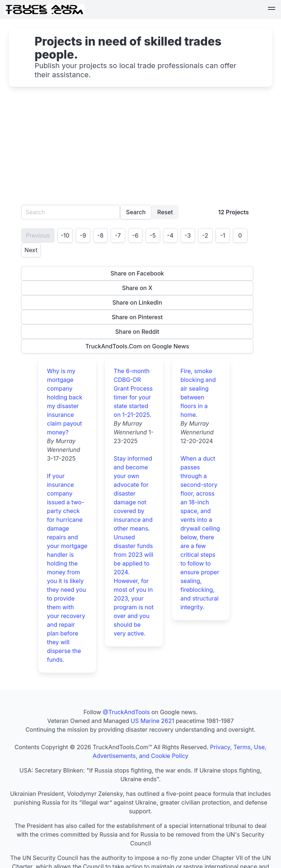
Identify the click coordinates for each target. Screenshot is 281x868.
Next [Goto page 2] (31, 250)
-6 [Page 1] (135, 235)
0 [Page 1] (240, 235)
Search (136, 212)
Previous (38, 235)
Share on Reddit (137, 332)
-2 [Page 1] (205, 235)
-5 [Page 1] (153, 235)
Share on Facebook (137, 273)
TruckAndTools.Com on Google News (137, 346)
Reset (165, 212)
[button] (272, 9)
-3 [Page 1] (188, 235)
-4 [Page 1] (170, 235)
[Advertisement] (140, 150)
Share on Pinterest (137, 317)
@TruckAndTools (126, 712)
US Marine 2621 (152, 721)
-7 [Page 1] (118, 235)
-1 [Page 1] (223, 235)
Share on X (137, 288)
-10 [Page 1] (65, 235)
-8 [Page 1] (100, 235)
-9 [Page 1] (83, 235)
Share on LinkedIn (137, 302)
